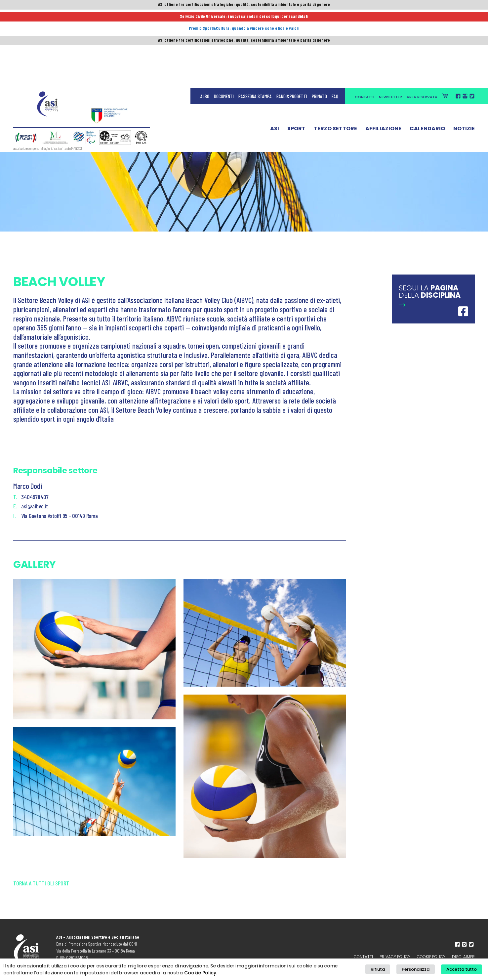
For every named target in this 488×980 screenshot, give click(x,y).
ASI (275, 54)
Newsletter (390, 21)
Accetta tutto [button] (464, 970)
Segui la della (430, 292)
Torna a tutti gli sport (41, 891)
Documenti (224, 20)
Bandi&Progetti (292, 20)
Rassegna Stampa (255, 20)
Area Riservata (422, 21)
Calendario (427, 54)
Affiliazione (383, 54)
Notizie (464, 54)
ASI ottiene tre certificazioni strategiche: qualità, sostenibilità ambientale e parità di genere (244, 6)
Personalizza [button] (423, 970)
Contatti (365, 21)
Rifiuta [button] (391, 970)
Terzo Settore (335, 54)
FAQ (335, 20)
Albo (205, 20)
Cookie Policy (200, 973)
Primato (319, 20)
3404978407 (35, 497)
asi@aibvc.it (35, 506)
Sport (296, 54)
